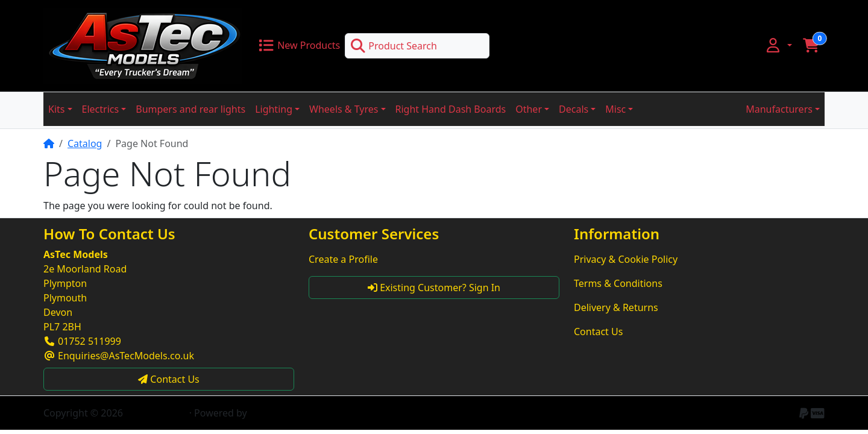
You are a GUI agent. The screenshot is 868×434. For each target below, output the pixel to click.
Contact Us (598, 332)
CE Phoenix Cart (286, 413)
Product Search (394, 46)
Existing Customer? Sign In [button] (434, 288)
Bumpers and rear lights (190, 109)
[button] (778, 45)
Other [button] (529, 109)
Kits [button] (56, 109)
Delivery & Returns (616, 307)
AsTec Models (156, 413)
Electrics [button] (101, 109)
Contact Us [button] (169, 379)
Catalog (85, 143)
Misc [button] (615, 109)
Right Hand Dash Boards (451, 109)
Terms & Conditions (618, 283)
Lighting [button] (274, 109)
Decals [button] (574, 109)
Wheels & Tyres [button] (344, 109)
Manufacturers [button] (779, 109)
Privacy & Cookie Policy (626, 259)
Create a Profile (343, 259)
